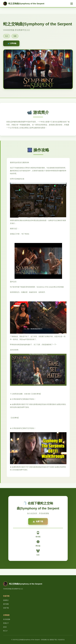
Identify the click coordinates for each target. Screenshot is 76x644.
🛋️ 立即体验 (12, 43)
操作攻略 (6, 604)
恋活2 (5, 627)
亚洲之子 (6, 623)
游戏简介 (6, 600)
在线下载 (6, 608)
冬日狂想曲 (7, 619)
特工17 (5, 631)
